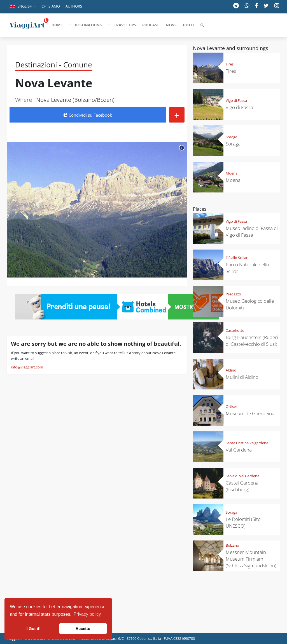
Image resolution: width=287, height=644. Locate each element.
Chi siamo (51, 6)
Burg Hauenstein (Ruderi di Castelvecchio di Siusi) (252, 341)
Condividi (88, 115)
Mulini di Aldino (242, 377)
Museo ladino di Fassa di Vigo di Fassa (252, 231)
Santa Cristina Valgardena (247, 443)
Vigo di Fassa (236, 100)
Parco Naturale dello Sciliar (247, 268)
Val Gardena (239, 450)
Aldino (231, 370)
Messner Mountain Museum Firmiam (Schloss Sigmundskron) (251, 559)
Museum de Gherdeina (250, 413)
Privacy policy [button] (87, 614)
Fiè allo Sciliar (237, 258)
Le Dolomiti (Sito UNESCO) (243, 522)
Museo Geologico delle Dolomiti (250, 304)
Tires (230, 64)
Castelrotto (235, 330)
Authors (74, 6)
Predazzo (233, 294)
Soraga (231, 137)
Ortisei (231, 406)
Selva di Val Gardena (242, 476)
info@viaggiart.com (27, 367)
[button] (23, 7)
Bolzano (232, 545)
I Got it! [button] (34, 629)
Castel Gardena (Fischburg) (242, 486)
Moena (232, 173)
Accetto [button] (83, 629)
